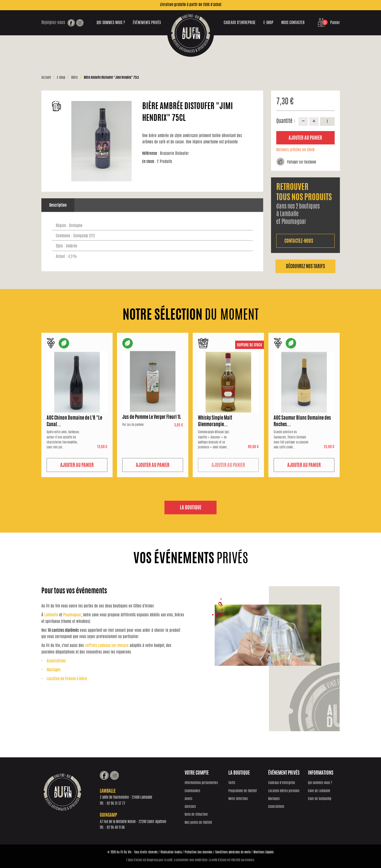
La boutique (191, 508)
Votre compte (199, 773)
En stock (149, 162)
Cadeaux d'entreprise (240, 23)
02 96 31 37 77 (118, 804)
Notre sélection (239, 799)
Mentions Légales (264, 852)
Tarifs (233, 783)
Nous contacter (293, 23)
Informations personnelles (203, 783)
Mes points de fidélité (200, 823)
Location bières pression (284, 791)
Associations (56, 661)
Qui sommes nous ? (111, 23)
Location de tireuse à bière (67, 679)
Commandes (194, 791)
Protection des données (198, 852)
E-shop (268, 23)
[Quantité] (327, 121)
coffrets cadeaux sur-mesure (107, 646)
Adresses (192, 807)
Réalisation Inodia (171, 852)
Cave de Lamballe (319, 791)
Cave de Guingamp (320, 799)
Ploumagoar (72, 615)
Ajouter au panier (305, 138)
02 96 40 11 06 (118, 828)
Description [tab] (58, 205)
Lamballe (51, 615)
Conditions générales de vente (233, 852)
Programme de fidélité (244, 791)
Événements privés (147, 23)
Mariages (54, 670)
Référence (151, 154)
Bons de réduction (198, 815)
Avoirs (190, 799)
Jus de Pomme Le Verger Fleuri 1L (152, 418)
